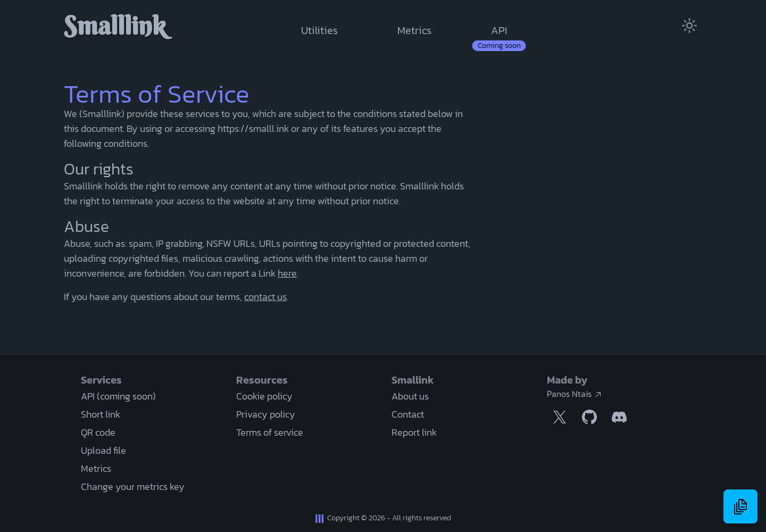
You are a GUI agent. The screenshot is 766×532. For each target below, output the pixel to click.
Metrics (414, 30)
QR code (98, 432)
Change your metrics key (133, 487)
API (499, 30)
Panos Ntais (574, 394)
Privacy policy (266, 414)
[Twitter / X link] (560, 417)
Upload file (103, 450)
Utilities (319, 30)
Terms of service (270, 432)
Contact (408, 414)
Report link (414, 432)
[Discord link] (619, 417)
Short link (101, 414)
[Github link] (589, 417)
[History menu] (740, 506)
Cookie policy (264, 396)
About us (410, 396)
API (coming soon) (118, 396)
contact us (265, 297)
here (287, 273)
